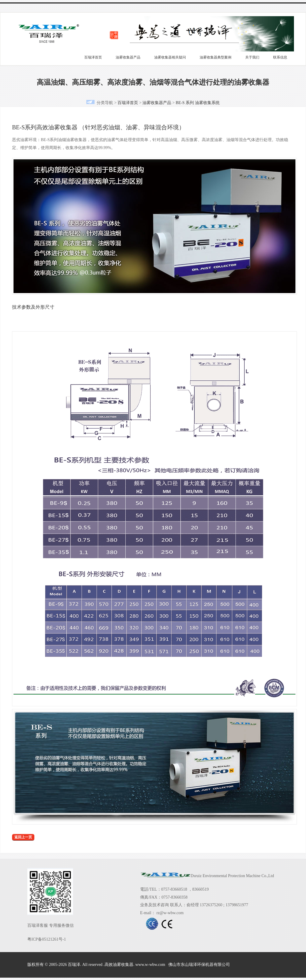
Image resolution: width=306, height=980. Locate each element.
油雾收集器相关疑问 (170, 57)
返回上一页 (23, 837)
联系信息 (280, 57)
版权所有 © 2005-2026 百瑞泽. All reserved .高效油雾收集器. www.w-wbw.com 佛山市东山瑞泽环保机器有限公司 (129, 965)
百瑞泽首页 (93, 57)
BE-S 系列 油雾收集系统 (197, 103)
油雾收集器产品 (128, 57)
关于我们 (252, 57)
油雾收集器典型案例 (216, 57)
